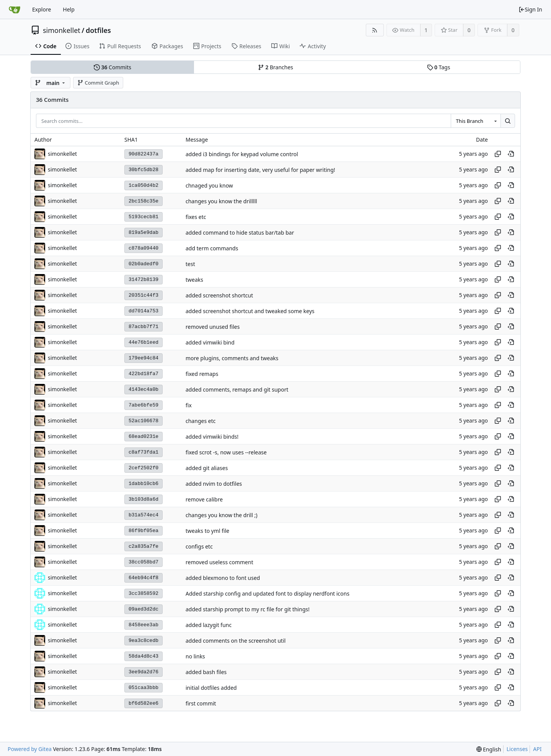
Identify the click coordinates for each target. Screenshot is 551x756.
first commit (201, 703)
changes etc (201, 421)
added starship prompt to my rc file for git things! (248, 609)
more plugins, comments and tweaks (232, 358)
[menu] (489, 749)
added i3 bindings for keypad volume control (242, 154)
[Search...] (508, 121)
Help (69, 9)
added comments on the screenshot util (236, 641)
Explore (42, 9)
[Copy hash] (498, 154)
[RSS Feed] (375, 30)
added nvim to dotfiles (214, 484)
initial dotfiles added (211, 688)
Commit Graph (98, 83)
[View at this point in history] (511, 154)
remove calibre (204, 499)
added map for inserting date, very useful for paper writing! (260, 170)
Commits (112, 67)
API (537, 749)
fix (189, 405)
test (190, 264)
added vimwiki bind (210, 342)
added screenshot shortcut (219, 295)
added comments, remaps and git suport (237, 389)
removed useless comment (219, 562)
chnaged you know (209, 185)
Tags (439, 67)
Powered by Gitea (30, 749)
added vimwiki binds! (212, 437)
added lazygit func (209, 625)
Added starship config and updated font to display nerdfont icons (267, 594)
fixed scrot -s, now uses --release (226, 452)
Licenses (517, 749)
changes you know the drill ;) (222, 515)
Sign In (530, 9)
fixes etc (196, 217)
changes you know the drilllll (221, 201)
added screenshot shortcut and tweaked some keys (250, 311)
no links (195, 656)
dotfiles (98, 30)
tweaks (194, 280)
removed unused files (213, 327)
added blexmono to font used (223, 578)
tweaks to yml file (207, 531)
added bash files (206, 672)
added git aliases (207, 468)
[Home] (15, 10)
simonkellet (62, 30)
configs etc (199, 546)
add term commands (212, 248)
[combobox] (476, 121)
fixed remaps (202, 374)
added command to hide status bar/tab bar (240, 233)
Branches (275, 67)
